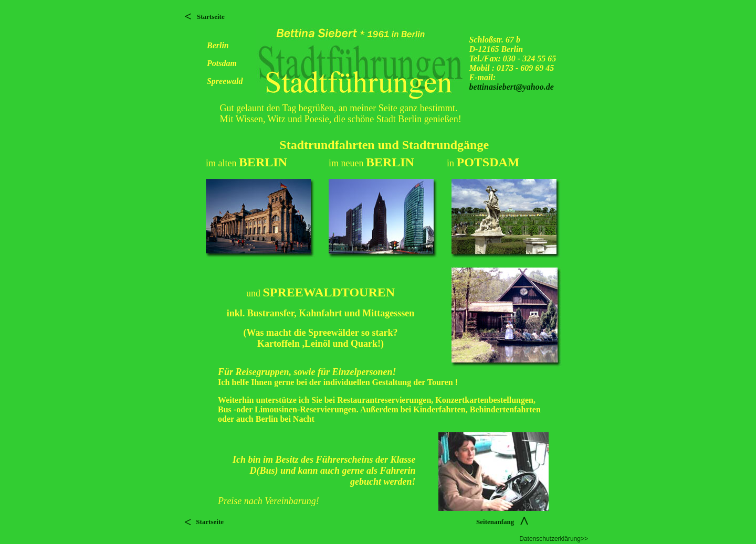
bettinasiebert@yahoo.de (512, 87)
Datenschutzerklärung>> (554, 539)
